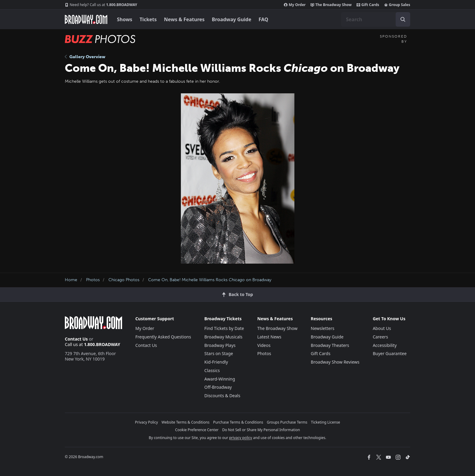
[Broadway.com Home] (86, 19)
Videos (264, 345)
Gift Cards (368, 5)
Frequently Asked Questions (163, 337)
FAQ (264, 19)
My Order (295, 5)
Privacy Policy (147, 422)
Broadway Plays (220, 345)
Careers (380, 337)
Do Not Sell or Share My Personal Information (261, 430)
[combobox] (376, 19)
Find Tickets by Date (224, 328)
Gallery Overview (85, 57)
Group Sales (397, 5)
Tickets (148, 19)
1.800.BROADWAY (101, 5)
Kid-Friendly (216, 362)
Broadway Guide (231, 19)
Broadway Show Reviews (335, 362)
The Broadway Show (331, 5)
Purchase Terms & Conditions (238, 422)
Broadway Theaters (330, 345)
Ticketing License (326, 422)
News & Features (184, 19)
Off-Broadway (218, 387)
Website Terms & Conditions (185, 422)
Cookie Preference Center (197, 430)
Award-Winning (220, 379)
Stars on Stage (219, 353)
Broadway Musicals (224, 337)
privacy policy (241, 438)
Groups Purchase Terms (287, 422)
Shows (125, 19)
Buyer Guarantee (390, 353)
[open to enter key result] (403, 19)
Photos (93, 280)
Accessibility (385, 345)
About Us (382, 328)
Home (71, 280)
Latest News (269, 337)
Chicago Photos (124, 280)
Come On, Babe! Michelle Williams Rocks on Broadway (210, 280)
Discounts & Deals (223, 396)
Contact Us (76, 339)
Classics (212, 370)
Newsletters (323, 328)
